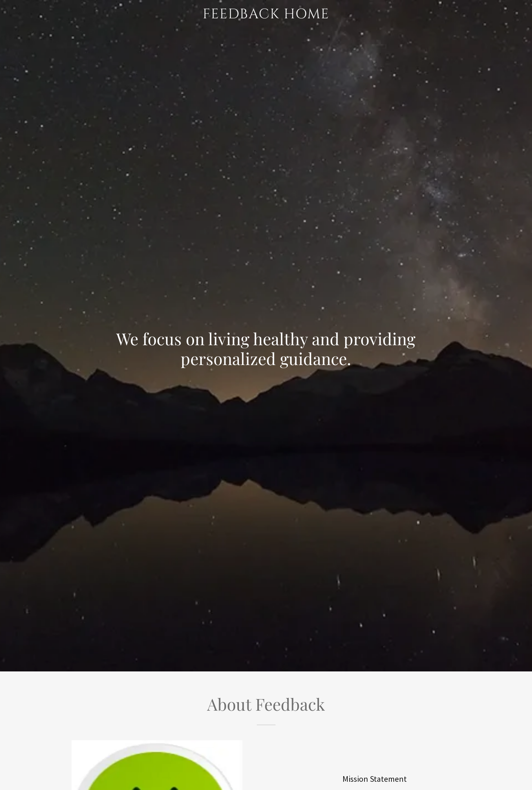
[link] (266, 16)
